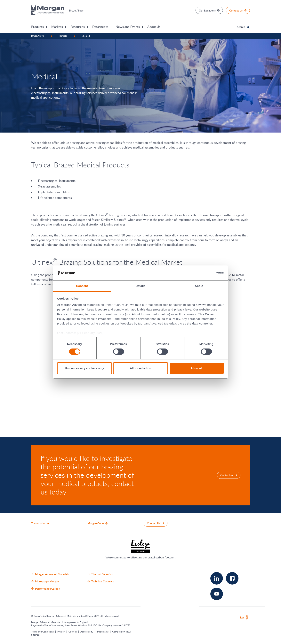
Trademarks (103, 632)
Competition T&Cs (122, 632)
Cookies (73, 632)
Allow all (197, 368)
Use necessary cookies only (84, 368)
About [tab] (199, 286)
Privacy (61, 632)
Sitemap (35, 635)
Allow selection (140, 368)
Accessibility (87, 632)
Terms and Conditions (42, 632)
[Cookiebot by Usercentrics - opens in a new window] (207, 273)
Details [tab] (140, 286)
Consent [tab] (82, 286)
